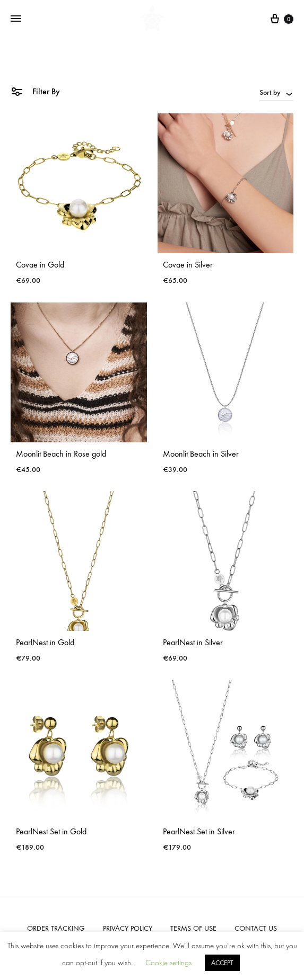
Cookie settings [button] (168, 963)
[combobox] (276, 92)
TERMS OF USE (193, 928)
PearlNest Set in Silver (199, 831)
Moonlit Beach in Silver (201, 454)
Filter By (35, 91)
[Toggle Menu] (16, 19)
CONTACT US (256, 928)
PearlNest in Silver (193, 642)
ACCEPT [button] (222, 963)
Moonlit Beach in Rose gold (61, 454)
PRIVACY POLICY (128, 928)
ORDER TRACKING (56, 928)
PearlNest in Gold (45, 642)
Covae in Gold (40, 265)
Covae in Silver (188, 265)
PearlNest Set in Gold (51, 831)
